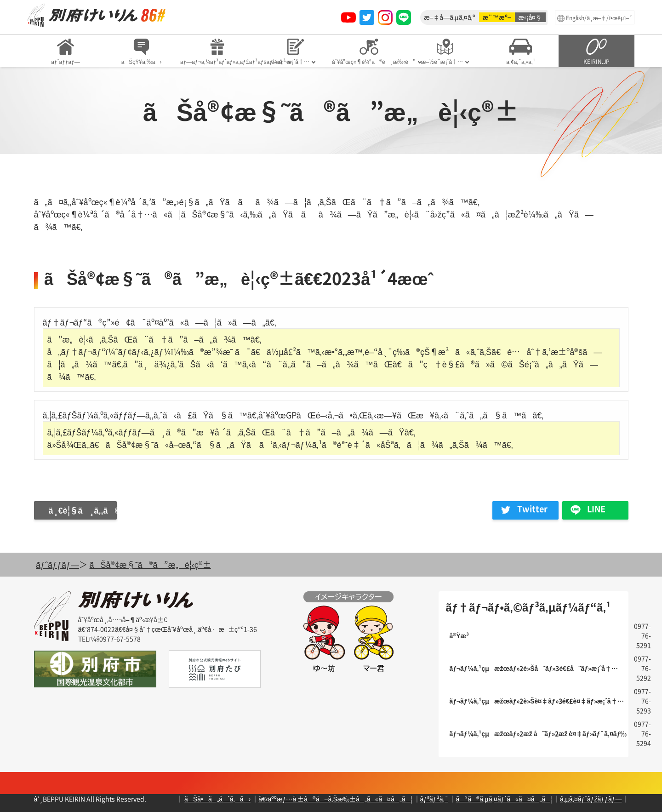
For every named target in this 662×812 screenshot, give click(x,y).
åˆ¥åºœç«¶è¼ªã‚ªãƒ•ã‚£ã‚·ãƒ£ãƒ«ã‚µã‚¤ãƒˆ (97, 15)
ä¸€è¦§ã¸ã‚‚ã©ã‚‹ (83, 510)
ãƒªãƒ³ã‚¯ (434, 799)
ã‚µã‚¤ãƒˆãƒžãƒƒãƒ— (591, 799)
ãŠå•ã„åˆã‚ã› (217, 799)
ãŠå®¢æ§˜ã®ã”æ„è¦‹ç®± (150, 564)
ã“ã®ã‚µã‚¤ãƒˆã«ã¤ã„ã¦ (504, 799)
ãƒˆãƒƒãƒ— (57, 564)
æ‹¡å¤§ (531, 17)
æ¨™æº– (497, 17)
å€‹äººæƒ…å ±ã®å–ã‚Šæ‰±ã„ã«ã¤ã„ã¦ (335, 799)
